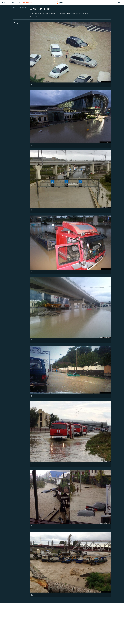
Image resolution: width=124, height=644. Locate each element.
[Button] (18, 23)
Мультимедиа (28, 3)
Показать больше (36, 17)
